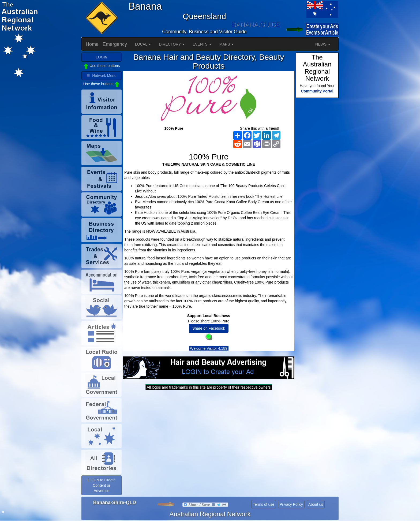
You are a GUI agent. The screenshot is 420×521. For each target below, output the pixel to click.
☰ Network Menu (101, 76)
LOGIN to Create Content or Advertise (101, 485)
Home (92, 44)
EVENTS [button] (202, 44)
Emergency (115, 44)
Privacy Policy (291, 504)
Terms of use (264, 504)
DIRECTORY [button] (172, 44)
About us (316, 504)
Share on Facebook (209, 328)
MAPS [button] (227, 44)
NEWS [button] (323, 44)
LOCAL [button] (143, 44)
